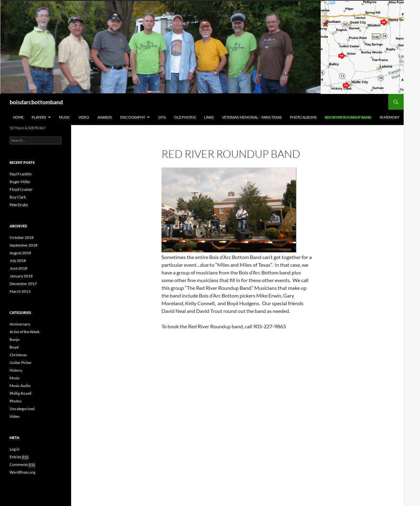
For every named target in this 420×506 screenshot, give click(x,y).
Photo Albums (303, 117)
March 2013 (20, 291)
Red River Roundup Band (348, 117)
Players (39, 117)
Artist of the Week (25, 332)
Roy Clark (18, 197)
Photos (16, 401)
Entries (19, 457)
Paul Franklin (21, 174)
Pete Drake (19, 205)
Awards (105, 117)
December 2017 (23, 284)
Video (84, 117)
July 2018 (18, 261)
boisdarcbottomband (36, 102)
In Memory (390, 117)
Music (65, 117)
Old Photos (185, 117)
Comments (22, 465)
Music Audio (20, 386)
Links (209, 117)
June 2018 (18, 268)
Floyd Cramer (21, 189)
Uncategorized (22, 409)
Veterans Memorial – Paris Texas (252, 117)
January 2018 (21, 276)
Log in (15, 449)
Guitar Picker (21, 363)
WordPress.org (22, 472)
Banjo (15, 339)
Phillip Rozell (21, 393)
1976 (162, 117)
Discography (133, 117)
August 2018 (20, 253)
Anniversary (20, 324)
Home (18, 117)
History (16, 370)
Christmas (18, 355)
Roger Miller (20, 182)
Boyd (14, 347)
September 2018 (24, 245)
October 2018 (22, 237)
